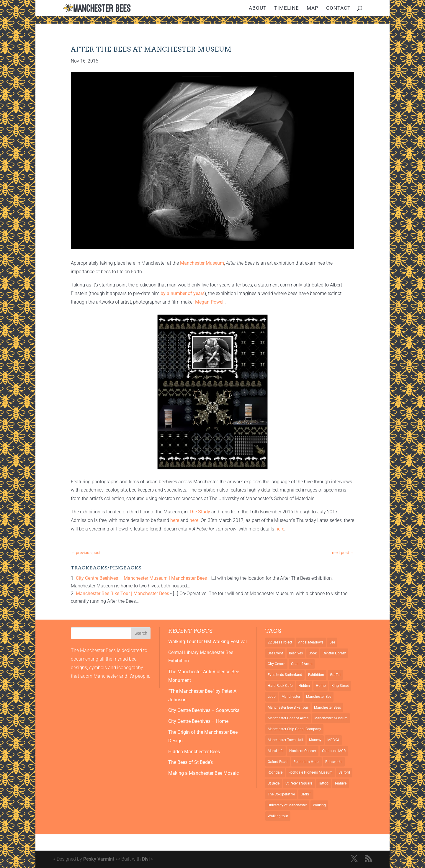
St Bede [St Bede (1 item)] (274, 783)
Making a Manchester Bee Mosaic (203, 773)
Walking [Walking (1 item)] (319, 805)
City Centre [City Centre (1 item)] (276, 664)
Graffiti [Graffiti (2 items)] (335, 675)
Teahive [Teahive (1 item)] (340, 783)
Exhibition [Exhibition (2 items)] (316, 675)
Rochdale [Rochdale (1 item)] (275, 772)
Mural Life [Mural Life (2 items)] (276, 751)
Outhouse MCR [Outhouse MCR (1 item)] (334, 751)
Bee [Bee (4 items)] (332, 642)
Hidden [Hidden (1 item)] (304, 686)
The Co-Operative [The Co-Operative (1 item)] (281, 794)
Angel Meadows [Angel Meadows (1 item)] (311, 642)
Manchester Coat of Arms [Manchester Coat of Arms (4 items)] (288, 718)
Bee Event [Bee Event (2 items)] (275, 653)
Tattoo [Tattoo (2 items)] (323, 783)
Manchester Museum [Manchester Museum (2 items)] (331, 718)
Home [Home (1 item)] (321, 686)
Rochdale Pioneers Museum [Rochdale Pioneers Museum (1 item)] (310, 772)
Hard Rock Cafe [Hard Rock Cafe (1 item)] (280, 686)
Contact (338, 8)
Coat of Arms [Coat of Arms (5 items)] (302, 664)
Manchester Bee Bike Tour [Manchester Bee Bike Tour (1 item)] (288, 707)
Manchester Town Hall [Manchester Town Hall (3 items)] (285, 740)
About (258, 8)
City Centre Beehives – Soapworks (204, 710)
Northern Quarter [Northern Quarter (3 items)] (303, 751)
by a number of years (183, 293)
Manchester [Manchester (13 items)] (291, 697)
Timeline (287, 8)
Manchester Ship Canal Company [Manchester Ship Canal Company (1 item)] (294, 729)
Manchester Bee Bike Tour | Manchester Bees (122, 593)
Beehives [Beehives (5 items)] (296, 653)
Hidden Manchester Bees (194, 752)
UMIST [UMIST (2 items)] (306, 794)
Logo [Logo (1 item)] (272, 697)
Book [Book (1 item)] (313, 653)
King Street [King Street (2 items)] (340, 686)
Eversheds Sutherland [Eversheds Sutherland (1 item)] (285, 675)
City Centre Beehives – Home (198, 721)
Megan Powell (210, 302)
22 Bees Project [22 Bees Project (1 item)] (280, 642)
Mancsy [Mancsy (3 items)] (315, 740)
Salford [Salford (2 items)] (344, 772)
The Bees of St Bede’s (191, 762)
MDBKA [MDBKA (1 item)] (333, 740)
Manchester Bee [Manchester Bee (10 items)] (319, 697)
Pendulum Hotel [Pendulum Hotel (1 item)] (306, 762)
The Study (200, 512)
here (175, 520)
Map (313, 8)
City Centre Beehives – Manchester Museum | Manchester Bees (141, 578)
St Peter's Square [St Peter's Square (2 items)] (299, 783)
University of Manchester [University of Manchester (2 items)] (287, 805)
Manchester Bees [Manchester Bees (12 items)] (327, 707)
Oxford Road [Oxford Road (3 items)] (278, 762)
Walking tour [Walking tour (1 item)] (278, 816)
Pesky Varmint (99, 859)
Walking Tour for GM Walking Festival (207, 642)
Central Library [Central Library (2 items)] (334, 653)
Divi (146, 859)
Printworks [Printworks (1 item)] (334, 762)
